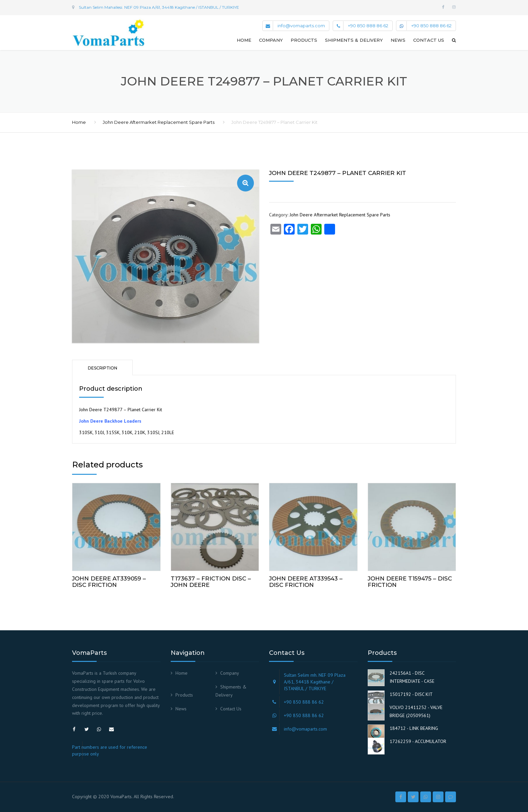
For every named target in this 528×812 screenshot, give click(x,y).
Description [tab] (103, 368)
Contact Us (429, 40)
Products (304, 40)
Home (244, 40)
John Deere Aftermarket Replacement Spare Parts (159, 122)
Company (271, 40)
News (398, 40)
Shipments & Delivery (354, 40)
